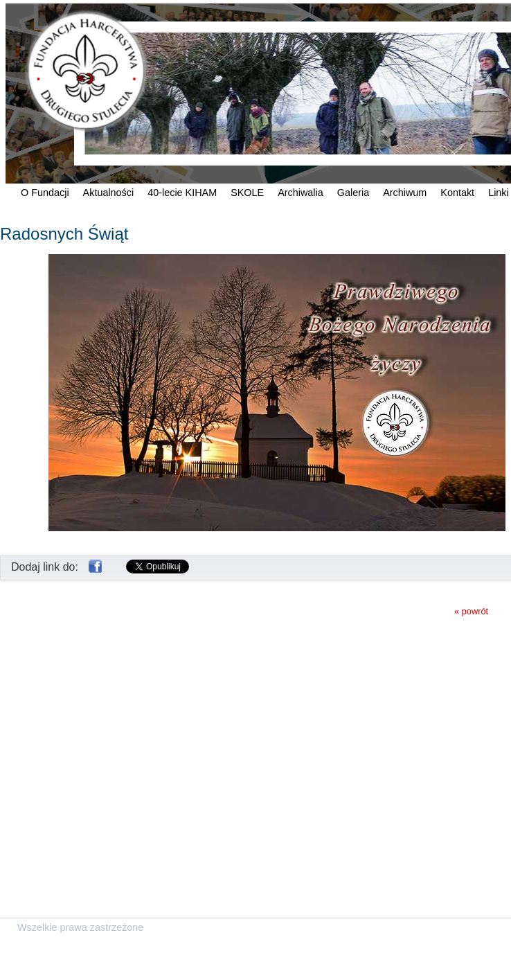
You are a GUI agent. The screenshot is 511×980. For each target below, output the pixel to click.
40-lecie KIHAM (182, 193)
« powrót (471, 611)
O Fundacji (45, 193)
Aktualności (109, 193)
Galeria (353, 193)
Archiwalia (301, 193)
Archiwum (405, 193)
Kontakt (457, 193)
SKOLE (247, 193)
